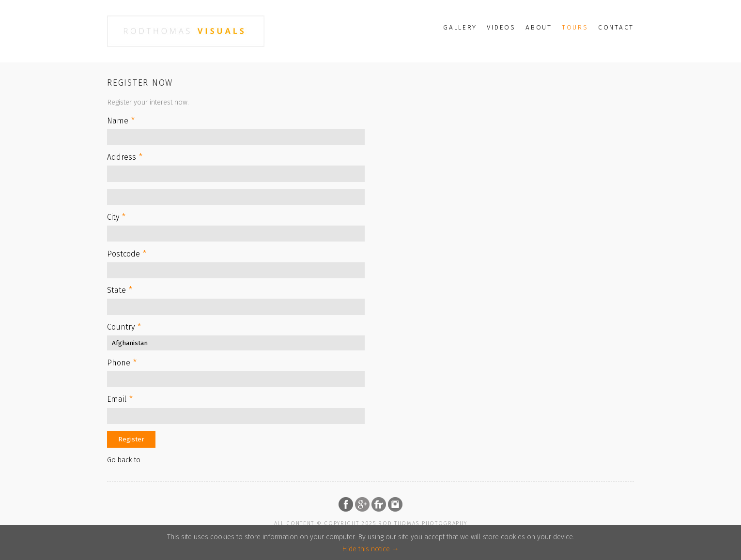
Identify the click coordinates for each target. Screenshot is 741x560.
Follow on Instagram (395, 504)
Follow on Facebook (346, 504)
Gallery (460, 27)
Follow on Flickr (379, 504)
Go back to (124, 460)
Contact (616, 27)
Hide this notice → (370, 549)
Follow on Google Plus (362, 504)
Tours (575, 27)
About (539, 27)
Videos (501, 27)
